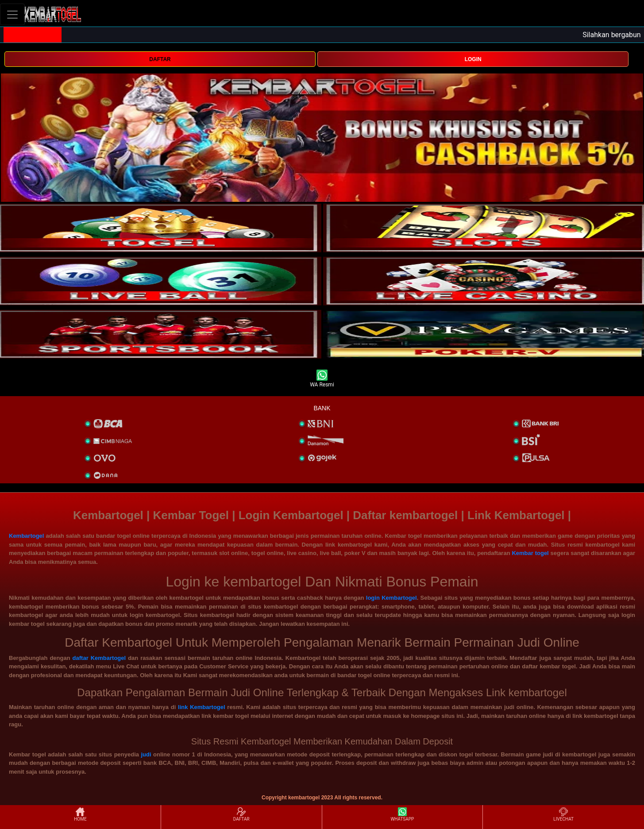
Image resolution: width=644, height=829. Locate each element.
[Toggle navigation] (12, 14)
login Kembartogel (391, 598)
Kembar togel (530, 553)
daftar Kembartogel (99, 658)
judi (146, 754)
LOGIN (473, 59)
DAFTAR (160, 59)
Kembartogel (26, 536)
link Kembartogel (202, 707)
